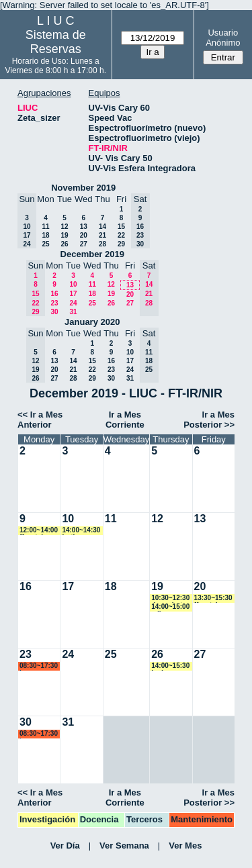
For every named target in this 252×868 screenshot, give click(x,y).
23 (54, 303)
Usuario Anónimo (223, 38)
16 (54, 294)
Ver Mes (185, 846)
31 (73, 312)
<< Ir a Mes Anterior (40, 420)
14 (102, 227)
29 (121, 244)
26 (64, 244)
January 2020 (92, 322)
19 (64, 235)
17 (73, 294)
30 (54, 312)
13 (84, 227)
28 (102, 244)
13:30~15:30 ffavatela (213, 598)
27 (84, 244)
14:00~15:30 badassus (170, 666)
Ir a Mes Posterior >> (209, 420)
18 (45, 235)
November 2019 (83, 188)
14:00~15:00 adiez (170, 607)
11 (45, 227)
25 (45, 244)
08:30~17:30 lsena (39, 666)
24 (73, 303)
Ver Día (65, 846)
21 (102, 235)
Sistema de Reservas (56, 42)
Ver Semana (124, 846)
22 (121, 235)
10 (73, 284)
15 (121, 227)
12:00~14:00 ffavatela (39, 531)
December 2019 (92, 254)
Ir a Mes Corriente (125, 420)
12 (64, 227)
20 (84, 235)
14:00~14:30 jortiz (81, 531)
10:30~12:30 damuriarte (170, 598)
